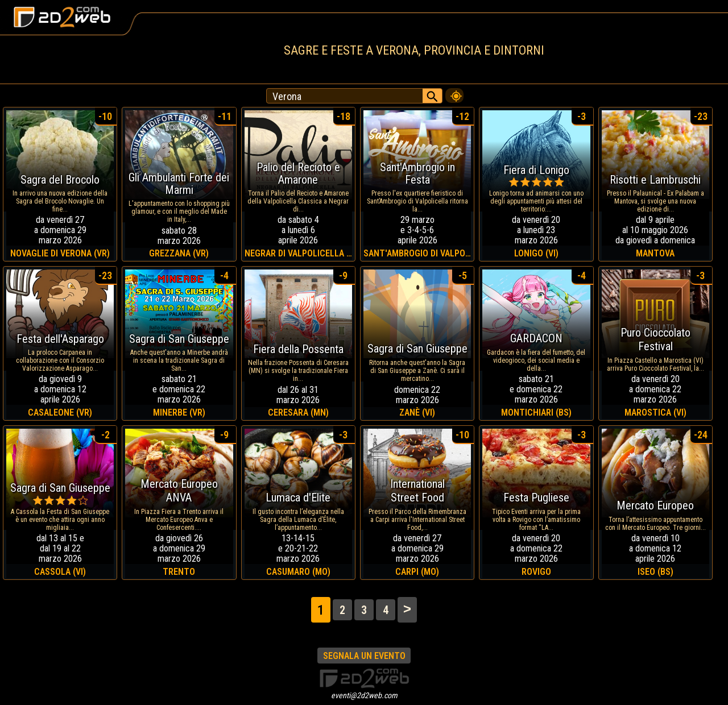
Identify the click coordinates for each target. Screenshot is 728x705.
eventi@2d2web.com (364, 695)
